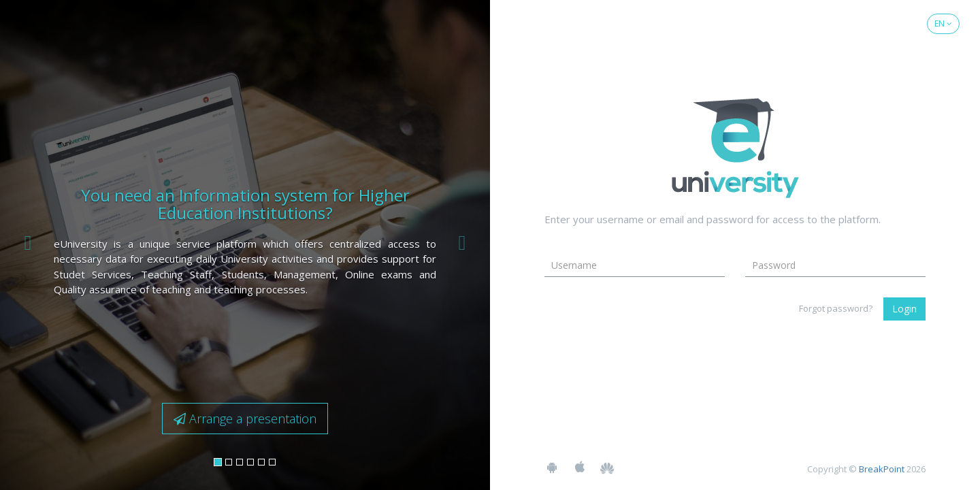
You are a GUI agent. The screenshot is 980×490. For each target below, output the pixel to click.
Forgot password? (836, 308)
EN (943, 23)
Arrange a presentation (245, 419)
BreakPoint (882, 469)
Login (904, 309)
